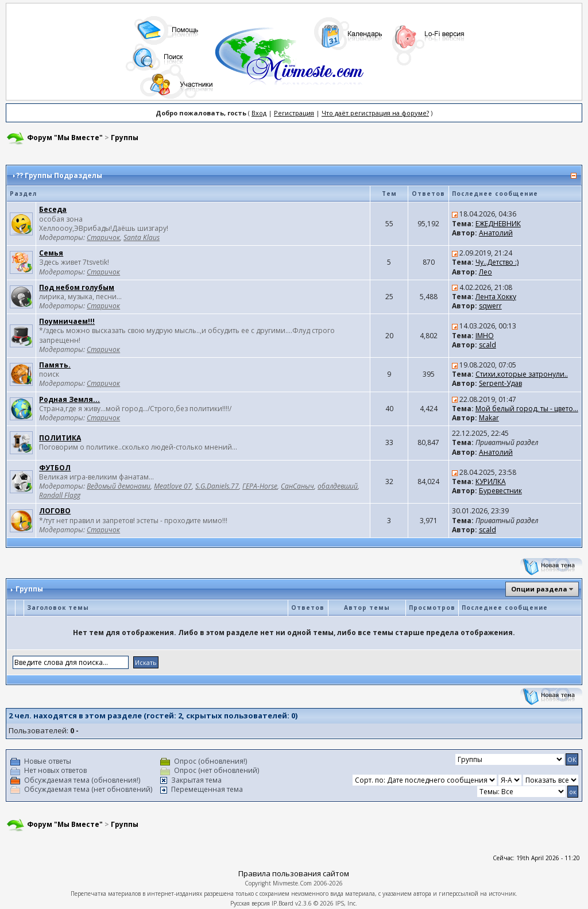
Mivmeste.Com (292, 883)
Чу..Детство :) (497, 262)
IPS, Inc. (346, 903)
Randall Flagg (60, 495)
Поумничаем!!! (67, 321)
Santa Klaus (142, 237)
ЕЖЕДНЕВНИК (498, 224)
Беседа (53, 209)
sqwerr (490, 306)
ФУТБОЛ (55, 468)
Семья (51, 253)
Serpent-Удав (500, 383)
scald (488, 345)
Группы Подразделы (63, 175)
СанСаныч (297, 486)
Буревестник (500, 491)
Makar (489, 418)
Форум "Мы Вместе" (65, 138)
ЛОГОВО (55, 511)
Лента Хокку (496, 297)
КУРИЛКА (491, 481)
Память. (55, 365)
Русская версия (250, 903)
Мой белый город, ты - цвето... (527, 409)
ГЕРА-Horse (260, 486)
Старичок (103, 237)
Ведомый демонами (119, 486)
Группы (125, 138)
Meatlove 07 (173, 486)
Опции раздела (539, 589)
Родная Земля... (69, 399)
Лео (486, 272)
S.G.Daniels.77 (217, 486)
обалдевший (338, 486)
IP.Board (283, 903)
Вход (259, 113)
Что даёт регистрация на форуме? (375, 113)
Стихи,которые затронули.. (522, 374)
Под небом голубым (77, 287)
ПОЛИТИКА (60, 438)
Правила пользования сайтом (294, 873)
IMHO (485, 336)
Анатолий (496, 233)
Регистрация (294, 113)
